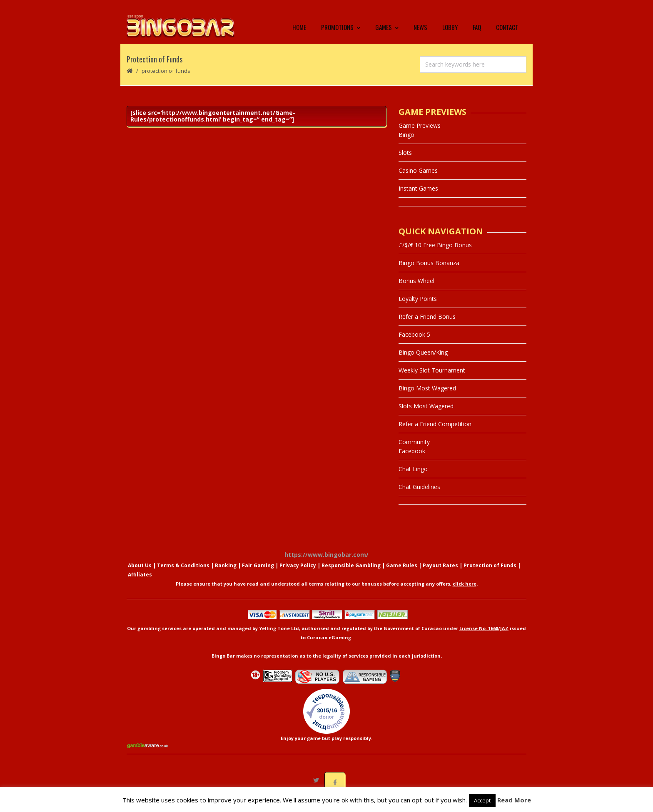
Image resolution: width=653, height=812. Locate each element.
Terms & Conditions (183, 574)
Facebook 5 (414, 343)
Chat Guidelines (419, 495)
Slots (405, 161)
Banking (226, 574)
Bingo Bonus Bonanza (429, 271)
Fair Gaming (258, 574)
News (420, 31)
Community (414, 450)
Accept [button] (482, 800)
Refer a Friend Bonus (427, 325)
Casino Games (418, 179)
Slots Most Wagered (426, 414)
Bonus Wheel (416, 289)
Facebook (412, 459)
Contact (507, 31)
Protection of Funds (490, 574)
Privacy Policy (298, 574)
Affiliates (140, 583)
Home (299, 31)
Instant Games (418, 197)
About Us (140, 574)
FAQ (477, 31)
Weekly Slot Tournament (432, 379)
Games (387, 31)
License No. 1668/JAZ (484, 637)
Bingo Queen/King (423, 361)
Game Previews (420, 134)
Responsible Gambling (351, 574)
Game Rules (402, 574)
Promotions (341, 31)
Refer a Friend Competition (435, 432)
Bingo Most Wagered (427, 396)
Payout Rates (440, 574)
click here (465, 592)
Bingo (406, 143)
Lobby (450, 31)
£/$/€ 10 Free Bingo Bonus (435, 253)
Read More (514, 800)
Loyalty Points (418, 307)
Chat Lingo (413, 477)
